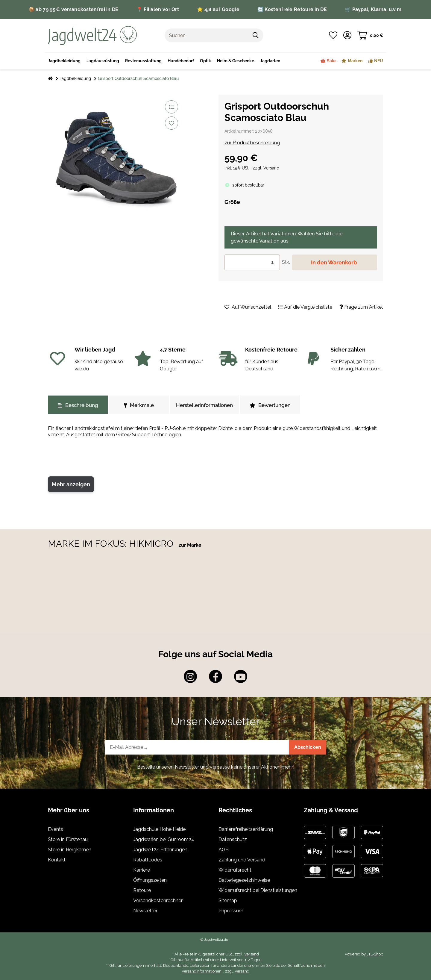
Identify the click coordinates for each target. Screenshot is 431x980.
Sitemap (228, 901)
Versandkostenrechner (158, 901)
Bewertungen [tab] (270, 405)
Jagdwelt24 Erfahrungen (160, 850)
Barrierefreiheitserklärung (246, 829)
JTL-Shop (375, 954)
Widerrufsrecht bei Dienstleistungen (258, 890)
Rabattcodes (148, 860)
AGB (224, 850)
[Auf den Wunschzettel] (172, 123)
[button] (347, 35)
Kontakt (57, 860)
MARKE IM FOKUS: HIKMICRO (112, 544)
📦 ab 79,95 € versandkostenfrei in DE (73, 9)
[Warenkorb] (370, 35)
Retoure (142, 890)
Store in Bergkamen (70, 850)
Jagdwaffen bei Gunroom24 (164, 839)
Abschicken (308, 747)
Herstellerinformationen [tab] (204, 405)
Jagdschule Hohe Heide (159, 829)
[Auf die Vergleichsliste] (172, 107)
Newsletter (145, 911)
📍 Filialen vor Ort (158, 9)
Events (56, 829)
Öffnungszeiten (150, 880)
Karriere (142, 870)
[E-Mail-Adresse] (197, 747)
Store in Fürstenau (68, 839)
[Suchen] (207, 35)
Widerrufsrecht (235, 870)
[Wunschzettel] (333, 35)
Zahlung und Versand (242, 860)
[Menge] (252, 262)
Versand (271, 168)
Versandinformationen (202, 971)
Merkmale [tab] (139, 405)
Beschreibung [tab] (78, 405)
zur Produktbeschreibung (252, 143)
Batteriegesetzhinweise (244, 880)
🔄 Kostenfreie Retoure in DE (292, 9)
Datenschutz (233, 839)
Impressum (231, 911)
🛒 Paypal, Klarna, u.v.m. (374, 9)
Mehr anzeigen (71, 484)
